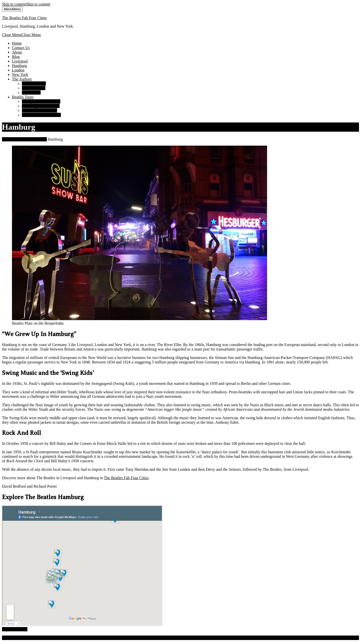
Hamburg (19, 66)
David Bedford (34, 84)
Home (17, 43)
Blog (16, 57)
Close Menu (21, 35)
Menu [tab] (12, 9)
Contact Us (21, 48)
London (18, 70)
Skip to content (26, 4)
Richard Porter (34, 88)
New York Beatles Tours (41, 115)
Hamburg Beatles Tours (41, 106)
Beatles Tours (23, 97)
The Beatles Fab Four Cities (24, 18)
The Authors (22, 79)
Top (15, 629)
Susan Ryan (31, 92)
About (17, 52)
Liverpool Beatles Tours (41, 101)
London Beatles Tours (39, 110)
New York (20, 75)
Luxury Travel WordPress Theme (55, 638)
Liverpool (20, 61)
